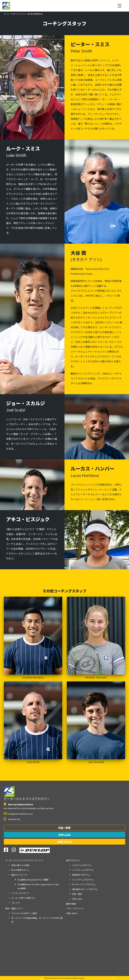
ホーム (6, 14)
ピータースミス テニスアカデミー (27, 794)
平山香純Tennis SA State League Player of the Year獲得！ (38, 886)
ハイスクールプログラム (83, 870)
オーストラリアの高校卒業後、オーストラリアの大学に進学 (37, 920)
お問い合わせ (64, 842)
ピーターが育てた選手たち (23, 898)
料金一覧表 (64, 828)
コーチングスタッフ (20, 893)
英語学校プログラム (81, 875)
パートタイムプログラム (83, 880)
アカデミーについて (18, 14)
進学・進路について (14, 908)
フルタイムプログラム (82, 865)
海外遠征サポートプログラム (85, 889)
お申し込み (64, 835)
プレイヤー (16, 903)
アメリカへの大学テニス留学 (24, 913)
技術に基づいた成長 (20, 865)
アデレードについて (75, 908)
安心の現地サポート (20, 870)
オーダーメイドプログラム (84, 884)
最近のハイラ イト (20, 875)
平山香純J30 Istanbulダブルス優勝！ (34, 880)
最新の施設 (71, 904)
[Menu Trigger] (120, 5)
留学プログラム (73, 860)
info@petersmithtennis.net (20, 814)
